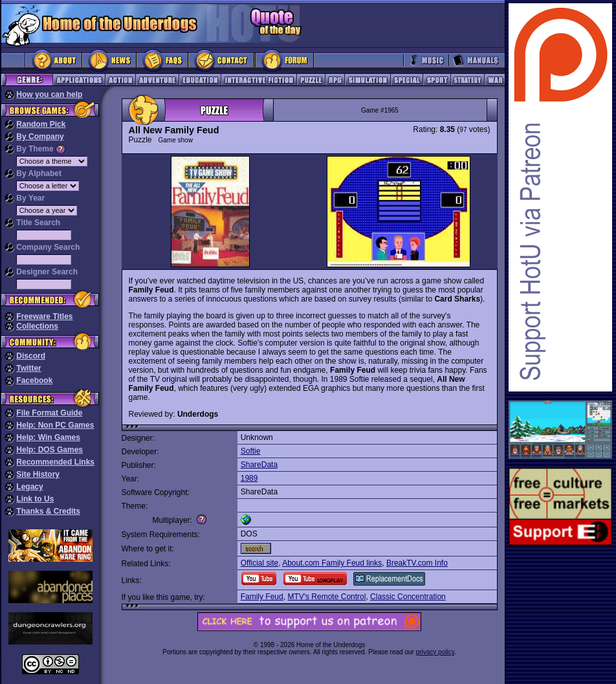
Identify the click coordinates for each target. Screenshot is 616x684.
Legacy (29, 487)
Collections (37, 326)
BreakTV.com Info (417, 563)
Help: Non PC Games (55, 425)
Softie (251, 451)
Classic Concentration (408, 597)
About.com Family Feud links (332, 563)
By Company (40, 137)
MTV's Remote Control (326, 597)
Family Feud (262, 597)
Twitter (28, 368)
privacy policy (435, 652)
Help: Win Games (48, 437)
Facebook (34, 381)
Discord (31, 356)
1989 (249, 478)
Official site (259, 563)
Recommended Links (55, 462)
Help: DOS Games (49, 450)
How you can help (49, 94)
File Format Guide (49, 413)
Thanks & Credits (48, 511)
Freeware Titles (44, 316)
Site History (38, 474)
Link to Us (35, 499)
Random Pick (41, 124)
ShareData (259, 465)
